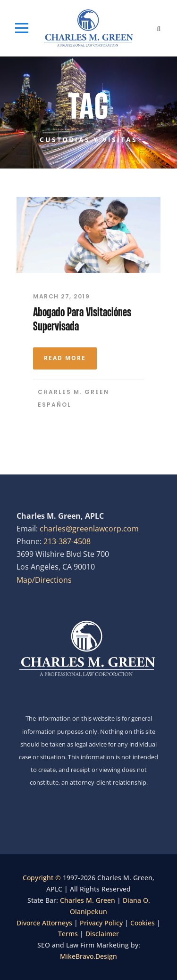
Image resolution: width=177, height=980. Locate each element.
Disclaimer (102, 934)
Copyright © (43, 878)
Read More (65, 358)
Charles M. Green (73, 392)
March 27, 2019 (61, 296)
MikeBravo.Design (88, 956)
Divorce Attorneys (44, 923)
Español (55, 405)
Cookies (143, 923)
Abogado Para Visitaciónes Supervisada (82, 319)
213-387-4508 (67, 541)
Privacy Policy (101, 923)
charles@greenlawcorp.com (89, 529)
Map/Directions (44, 580)
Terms (68, 934)
